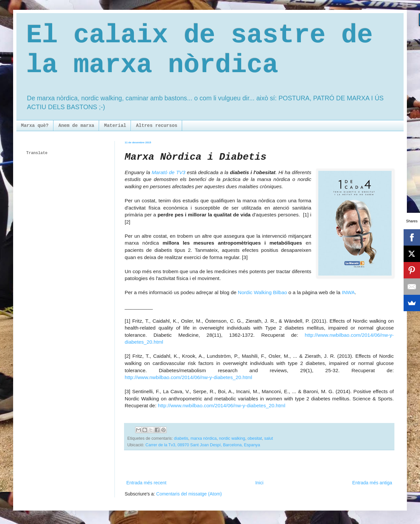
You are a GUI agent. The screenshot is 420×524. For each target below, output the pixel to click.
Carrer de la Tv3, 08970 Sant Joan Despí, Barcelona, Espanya (203, 445)
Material (115, 126)
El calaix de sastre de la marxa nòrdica (199, 50)
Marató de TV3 (168, 172)
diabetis (181, 438)
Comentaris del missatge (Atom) (189, 494)
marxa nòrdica (204, 438)
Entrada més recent (146, 483)
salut (269, 438)
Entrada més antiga (372, 483)
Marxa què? (35, 126)
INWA (348, 292)
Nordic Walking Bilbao (262, 292)
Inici (259, 483)
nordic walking (232, 438)
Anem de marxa (76, 126)
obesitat (255, 438)
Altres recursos (157, 126)
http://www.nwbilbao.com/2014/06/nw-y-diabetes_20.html (188, 377)
